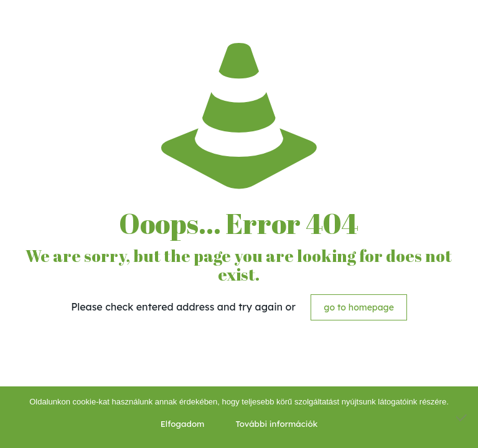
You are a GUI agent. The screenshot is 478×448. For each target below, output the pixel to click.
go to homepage (358, 307)
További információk (276, 424)
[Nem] (462, 418)
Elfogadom (183, 424)
